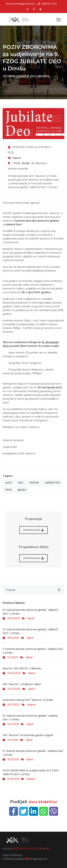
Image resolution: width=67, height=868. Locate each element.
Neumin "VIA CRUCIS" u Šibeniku (22, 668)
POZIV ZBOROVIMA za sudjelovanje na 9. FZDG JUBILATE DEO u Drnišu (31, 772)
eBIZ (48, 848)
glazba (22, 490)
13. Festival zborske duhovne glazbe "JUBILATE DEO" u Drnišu (30, 612)
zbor (21, 483)
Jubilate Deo (52, 483)
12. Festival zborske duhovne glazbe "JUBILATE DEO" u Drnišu (30, 631)
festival (34, 483)
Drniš (9, 490)
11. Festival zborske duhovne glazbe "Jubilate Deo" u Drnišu (33, 651)
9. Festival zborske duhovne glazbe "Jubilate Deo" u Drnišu (33, 753)
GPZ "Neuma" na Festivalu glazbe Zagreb (28, 735)
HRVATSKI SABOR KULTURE (27, 848)
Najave (17, 158)
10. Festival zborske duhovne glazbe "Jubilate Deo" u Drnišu (30, 718)
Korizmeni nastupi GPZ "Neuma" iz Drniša (28, 700)
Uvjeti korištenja (12, 855)
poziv (9, 483)
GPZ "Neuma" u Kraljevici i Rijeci (22, 684)
